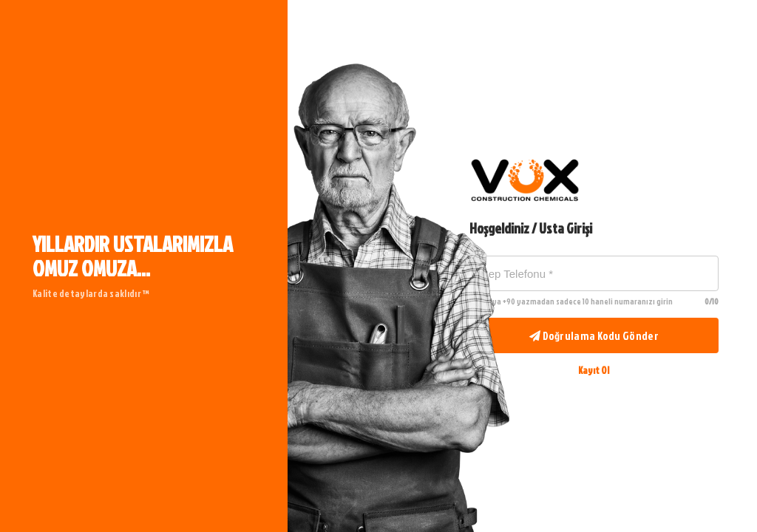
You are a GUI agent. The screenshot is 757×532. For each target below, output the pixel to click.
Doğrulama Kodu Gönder (594, 336)
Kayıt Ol (594, 370)
